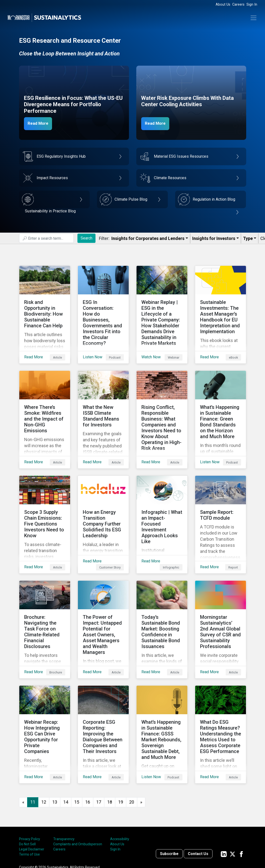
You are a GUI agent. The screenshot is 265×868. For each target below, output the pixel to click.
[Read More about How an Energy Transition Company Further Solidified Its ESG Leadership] (103, 505)
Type (248, 238)
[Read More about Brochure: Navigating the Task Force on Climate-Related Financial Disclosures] (45, 602)
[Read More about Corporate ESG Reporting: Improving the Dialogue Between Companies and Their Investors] (103, 699)
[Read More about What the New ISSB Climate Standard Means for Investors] (103, 408)
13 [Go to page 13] (55, 763)
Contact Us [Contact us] (198, 815)
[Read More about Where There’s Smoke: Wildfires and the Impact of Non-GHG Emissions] (45, 408)
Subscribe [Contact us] (169, 815)
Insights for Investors (214, 238)
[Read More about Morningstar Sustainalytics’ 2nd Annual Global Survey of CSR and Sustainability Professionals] (221, 602)
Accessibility (120, 800)
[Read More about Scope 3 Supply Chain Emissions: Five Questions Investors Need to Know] (45, 505)
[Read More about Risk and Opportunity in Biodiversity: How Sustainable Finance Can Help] (45, 311)
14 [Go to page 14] (66, 763)
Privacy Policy (30, 800)
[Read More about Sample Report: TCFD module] (221, 505)
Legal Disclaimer (32, 810)
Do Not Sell (27, 805)
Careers (238, 5)
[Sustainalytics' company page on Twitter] (233, 815)
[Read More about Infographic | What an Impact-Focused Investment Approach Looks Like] (162, 505)
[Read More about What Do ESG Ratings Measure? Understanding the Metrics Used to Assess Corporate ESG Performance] (221, 699)
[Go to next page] (141, 763)
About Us (223, 5)
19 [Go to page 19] (121, 763)
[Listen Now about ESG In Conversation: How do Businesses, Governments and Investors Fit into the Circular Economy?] (103, 311)
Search (86, 238)
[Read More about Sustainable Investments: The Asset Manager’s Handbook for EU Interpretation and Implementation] (221, 311)
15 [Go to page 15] (77, 763)
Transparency (64, 800)
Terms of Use (29, 815)
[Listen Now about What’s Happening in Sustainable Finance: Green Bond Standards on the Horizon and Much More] (221, 408)
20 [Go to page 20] (132, 763)
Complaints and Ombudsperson (78, 805)
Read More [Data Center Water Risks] (158, 123)
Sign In (252, 5)
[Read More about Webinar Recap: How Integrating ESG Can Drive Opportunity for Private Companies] (45, 699)
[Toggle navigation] (254, 18)
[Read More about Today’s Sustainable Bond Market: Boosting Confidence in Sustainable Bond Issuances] (162, 602)
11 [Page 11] (33, 763)
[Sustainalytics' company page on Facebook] (241, 815)
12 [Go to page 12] (44, 763)
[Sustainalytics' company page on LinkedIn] (224, 815)
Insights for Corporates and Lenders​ (148, 238)
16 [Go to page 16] (88, 763)
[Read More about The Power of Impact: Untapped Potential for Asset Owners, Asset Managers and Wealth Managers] (103, 602)
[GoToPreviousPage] (23, 763)
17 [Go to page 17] (99, 763)
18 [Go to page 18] (110, 763)
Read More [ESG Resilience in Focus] (40, 123)
